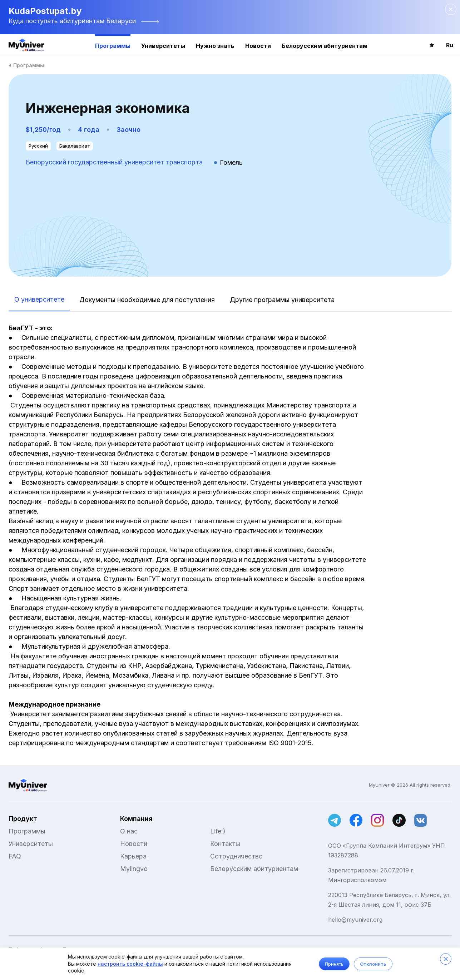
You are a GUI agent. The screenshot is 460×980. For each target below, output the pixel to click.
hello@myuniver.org (355, 920)
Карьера (133, 856)
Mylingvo (134, 869)
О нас (129, 831)
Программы (113, 46)
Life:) (218, 831)
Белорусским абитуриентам (325, 46)
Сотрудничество (236, 856)
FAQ (15, 856)
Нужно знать (215, 46)
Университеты (163, 46)
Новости (258, 46)
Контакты (225, 844)
